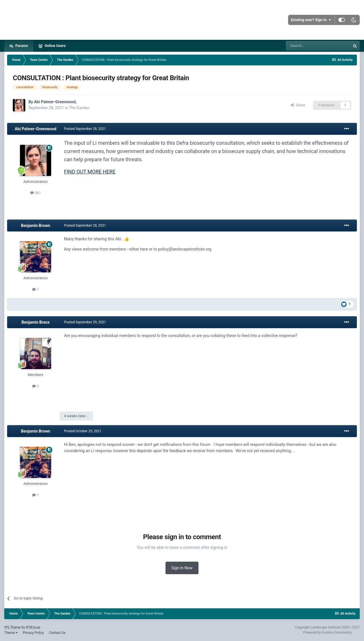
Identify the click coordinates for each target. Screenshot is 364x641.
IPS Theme (13, 627)
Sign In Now (182, 568)
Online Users (55, 46)
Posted (85, 129)
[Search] (318, 46)
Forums (21, 46)
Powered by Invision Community (327, 632)
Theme (11, 633)
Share (298, 105)
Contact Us (57, 633)
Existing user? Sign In (311, 20)
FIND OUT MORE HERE (90, 172)
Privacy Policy (33, 633)
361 (36, 193)
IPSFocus (33, 627)
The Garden (79, 108)
